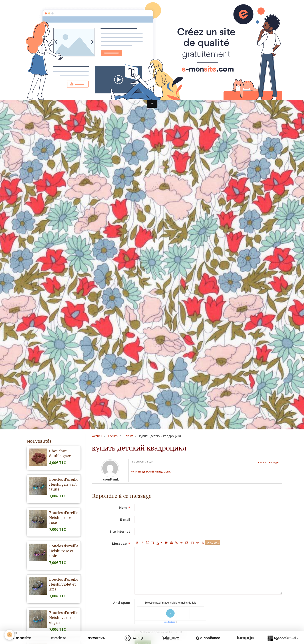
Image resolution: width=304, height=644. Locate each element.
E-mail (125, 519)
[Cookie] (9, 635)
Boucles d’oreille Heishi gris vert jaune (64, 484)
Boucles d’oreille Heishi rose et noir (64, 551)
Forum (113, 436)
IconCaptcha (169, 622)
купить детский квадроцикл (152, 471)
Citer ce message (268, 462)
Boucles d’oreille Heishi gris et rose (64, 518)
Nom (123, 507)
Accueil (97, 436)
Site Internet (120, 531)
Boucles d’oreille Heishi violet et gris (64, 584)
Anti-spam (122, 603)
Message (119, 543)
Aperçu (213, 542)
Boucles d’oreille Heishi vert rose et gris (64, 618)
